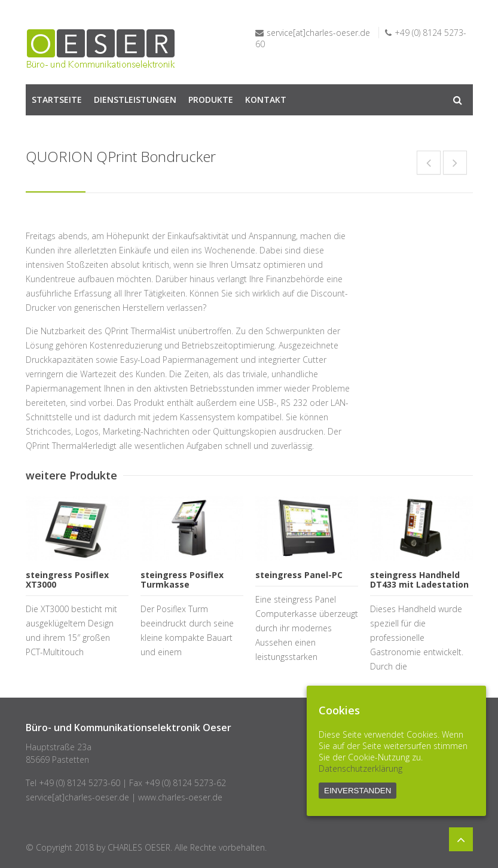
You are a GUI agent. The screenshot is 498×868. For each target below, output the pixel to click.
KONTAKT (266, 100)
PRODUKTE (211, 100)
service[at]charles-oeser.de (318, 33)
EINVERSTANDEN (358, 791)
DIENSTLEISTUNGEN (135, 100)
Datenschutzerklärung (360, 768)
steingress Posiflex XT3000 (67, 580)
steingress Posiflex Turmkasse (182, 580)
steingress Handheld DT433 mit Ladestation (419, 580)
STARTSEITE (57, 100)
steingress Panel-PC (299, 575)
